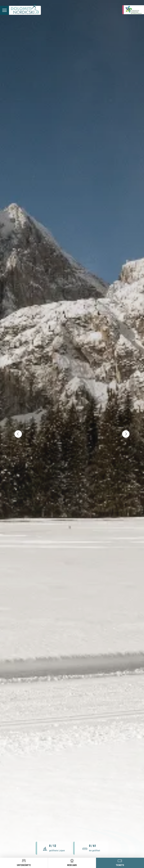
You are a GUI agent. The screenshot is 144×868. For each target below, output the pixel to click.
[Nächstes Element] (126, 434)
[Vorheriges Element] (18, 434)
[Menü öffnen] (4, 10)
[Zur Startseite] (25, 10)
